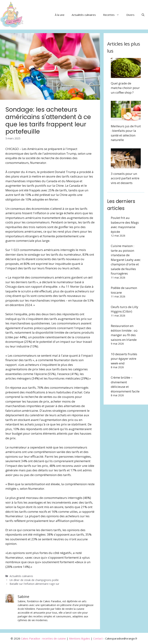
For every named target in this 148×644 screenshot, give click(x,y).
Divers (130, 15)
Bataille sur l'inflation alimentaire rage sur (34, 584)
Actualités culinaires (84, 15)
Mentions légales (80, 638)
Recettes (113, 15)
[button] (143, 15)
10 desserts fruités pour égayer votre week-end (124, 359)
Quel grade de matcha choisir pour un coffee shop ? (125, 88)
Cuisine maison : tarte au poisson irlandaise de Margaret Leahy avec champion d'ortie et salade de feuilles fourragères (126, 260)
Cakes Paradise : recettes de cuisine (43, 638)
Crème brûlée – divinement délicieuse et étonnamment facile (125, 384)
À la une (60, 15)
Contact (98, 638)
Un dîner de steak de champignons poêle (34, 580)
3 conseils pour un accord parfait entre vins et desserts (125, 178)
